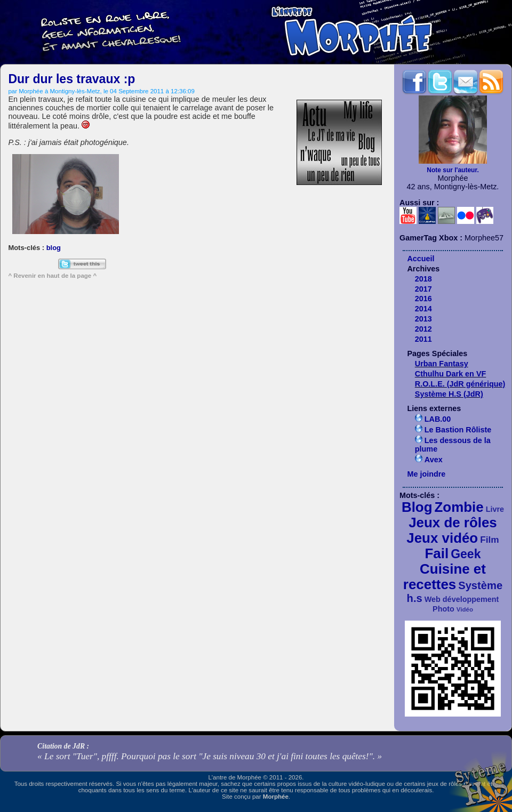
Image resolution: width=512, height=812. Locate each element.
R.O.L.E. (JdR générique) (460, 384)
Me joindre (426, 474)
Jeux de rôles (453, 522)
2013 (423, 319)
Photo (443, 609)
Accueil (421, 259)
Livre (495, 509)
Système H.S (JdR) (449, 394)
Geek (466, 554)
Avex (434, 460)
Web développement (462, 599)
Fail (437, 553)
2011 (423, 339)
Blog (417, 507)
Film (490, 540)
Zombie (459, 507)
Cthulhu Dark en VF (451, 374)
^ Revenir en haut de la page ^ (52, 276)
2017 (423, 289)
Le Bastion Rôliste (458, 430)
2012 (423, 329)
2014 (423, 309)
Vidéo (465, 609)
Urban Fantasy (442, 364)
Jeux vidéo (442, 538)
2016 (423, 299)
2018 (423, 279)
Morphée (276, 797)
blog (54, 248)
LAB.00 (438, 419)
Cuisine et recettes (445, 577)
